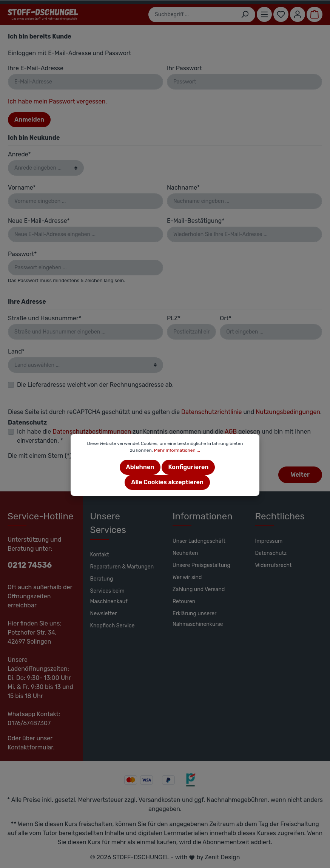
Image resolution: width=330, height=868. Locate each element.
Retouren (184, 602)
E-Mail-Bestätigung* (196, 221)
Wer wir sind (187, 577)
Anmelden (29, 120)
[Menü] (264, 14)
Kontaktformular (30, 747)
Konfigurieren (188, 467)
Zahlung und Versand (199, 589)
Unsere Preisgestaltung (201, 565)
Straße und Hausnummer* (45, 318)
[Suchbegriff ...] (192, 15)
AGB (231, 432)
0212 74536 (30, 565)
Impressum (269, 541)
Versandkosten (160, 800)
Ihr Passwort (184, 68)
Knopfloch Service (113, 626)
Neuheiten (185, 553)
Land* (16, 351)
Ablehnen (140, 467)
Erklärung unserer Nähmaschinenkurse (198, 619)
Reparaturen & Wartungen (122, 567)
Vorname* (22, 188)
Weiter (300, 475)
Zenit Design (222, 857)
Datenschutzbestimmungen (92, 432)
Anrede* (19, 154)
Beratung (102, 579)
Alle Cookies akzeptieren (167, 482)
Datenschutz (271, 553)
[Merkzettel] (281, 14)
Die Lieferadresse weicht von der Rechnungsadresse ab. (95, 385)
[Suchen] (245, 15)
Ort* (225, 318)
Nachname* (183, 188)
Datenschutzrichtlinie (211, 412)
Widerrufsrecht (274, 565)
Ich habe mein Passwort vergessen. (57, 101)
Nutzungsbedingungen (288, 412)
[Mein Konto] (298, 14)
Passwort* (22, 254)
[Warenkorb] (315, 14)
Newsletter (104, 614)
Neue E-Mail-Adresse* (39, 221)
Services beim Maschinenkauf (109, 596)
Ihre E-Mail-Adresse (36, 68)
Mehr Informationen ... (177, 450)
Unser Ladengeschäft (199, 541)
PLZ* (174, 318)
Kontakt (100, 555)
